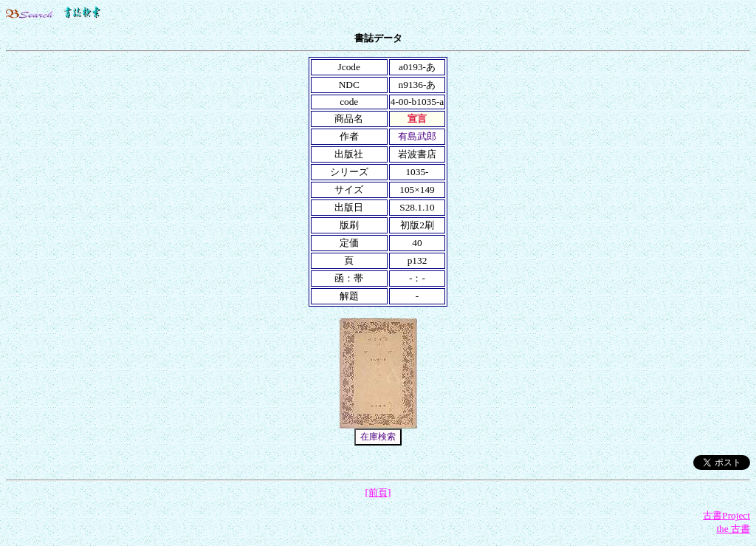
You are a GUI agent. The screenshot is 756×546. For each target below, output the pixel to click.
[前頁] (378, 492)
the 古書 (733, 529)
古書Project (726, 515)
